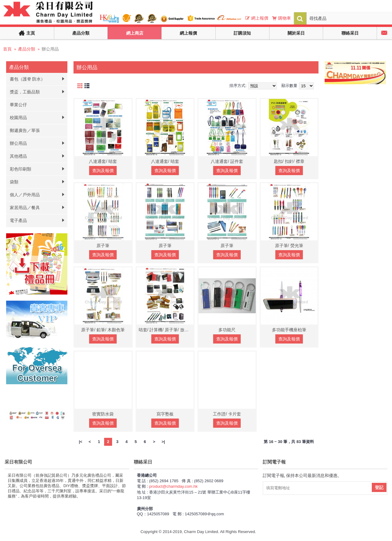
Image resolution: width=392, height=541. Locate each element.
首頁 (7, 49)
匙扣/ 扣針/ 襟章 (289, 161)
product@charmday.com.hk (173, 486)
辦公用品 (50, 49)
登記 (379, 487)
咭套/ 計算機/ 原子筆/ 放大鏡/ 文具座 (166, 330)
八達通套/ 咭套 (103, 161)
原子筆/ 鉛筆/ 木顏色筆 (103, 330)
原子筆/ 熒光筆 (289, 246)
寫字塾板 (165, 414)
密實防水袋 (103, 414)
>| (163, 442)
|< (80, 442)
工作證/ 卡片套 (227, 414)
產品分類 (27, 49)
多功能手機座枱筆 (289, 330)
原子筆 (103, 246)
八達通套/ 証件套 (227, 161)
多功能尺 (227, 330)
